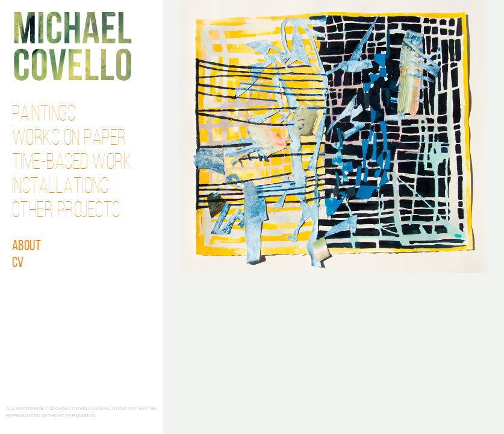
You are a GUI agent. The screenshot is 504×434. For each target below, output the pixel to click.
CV (18, 263)
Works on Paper (69, 139)
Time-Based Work (72, 163)
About (27, 247)
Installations (61, 187)
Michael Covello (73, 46)
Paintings (44, 115)
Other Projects (66, 212)
